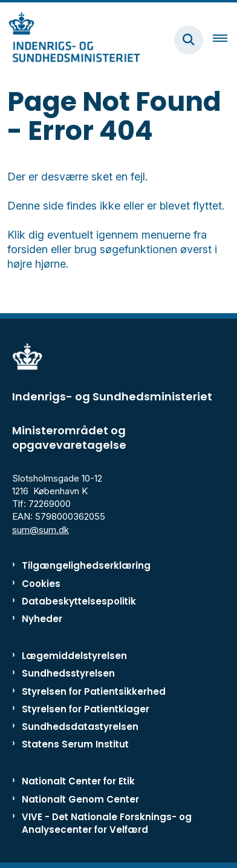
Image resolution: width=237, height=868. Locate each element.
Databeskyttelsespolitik (79, 601)
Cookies (41, 584)
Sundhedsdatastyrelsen (80, 727)
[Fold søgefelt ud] (189, 40)
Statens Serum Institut (75, 744)
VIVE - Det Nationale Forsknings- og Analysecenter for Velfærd (107, 823)
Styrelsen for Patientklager (86, 709)
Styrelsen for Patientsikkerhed (94, 691)
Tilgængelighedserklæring (86, 565)
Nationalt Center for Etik (78, 781)
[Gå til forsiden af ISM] (70, 40)
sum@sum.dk (41, 530)
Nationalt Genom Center (80, 799)
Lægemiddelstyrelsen (74, 656)
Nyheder (42, 619)
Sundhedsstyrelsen (68, 673)
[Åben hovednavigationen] (225, 40)
